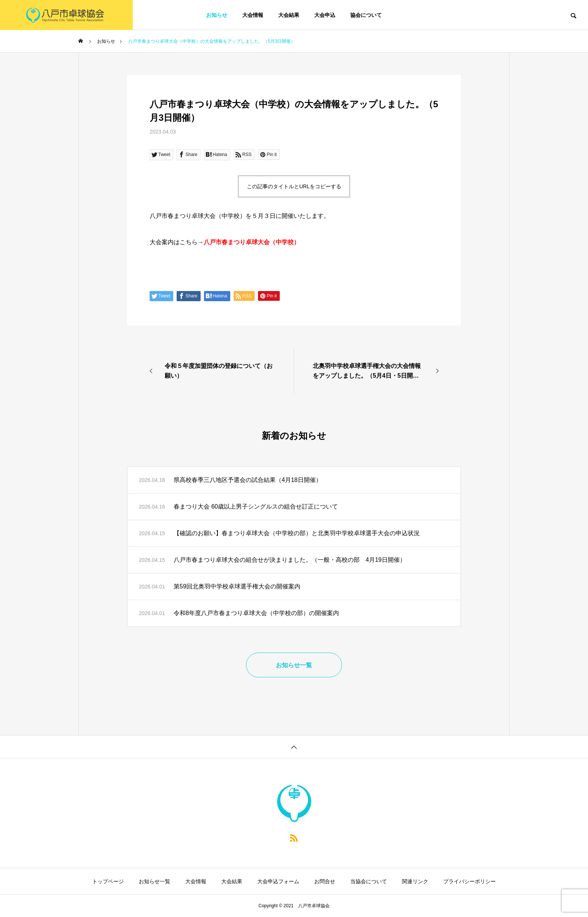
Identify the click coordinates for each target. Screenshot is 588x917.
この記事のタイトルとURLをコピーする (294, 186)
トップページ (108, 881)
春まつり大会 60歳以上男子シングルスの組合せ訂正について (256, 507)
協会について (366, 15)
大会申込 (325, 15)
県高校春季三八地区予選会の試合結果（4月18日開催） (248, 480)
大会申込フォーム (278, 881)
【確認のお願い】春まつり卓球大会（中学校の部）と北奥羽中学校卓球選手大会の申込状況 (297, 533)
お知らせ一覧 (154, 881)
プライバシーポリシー (469, 881)
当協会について (369, 881)
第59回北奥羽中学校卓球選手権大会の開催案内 (237, 586)
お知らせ (217, 15)
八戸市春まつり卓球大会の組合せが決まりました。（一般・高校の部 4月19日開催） (290, 560)
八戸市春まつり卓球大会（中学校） (252, 242)
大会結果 (289, 15)
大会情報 (253, 15)
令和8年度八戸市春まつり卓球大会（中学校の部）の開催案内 (256, 613)
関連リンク (415, 881)
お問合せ (325, 881)
